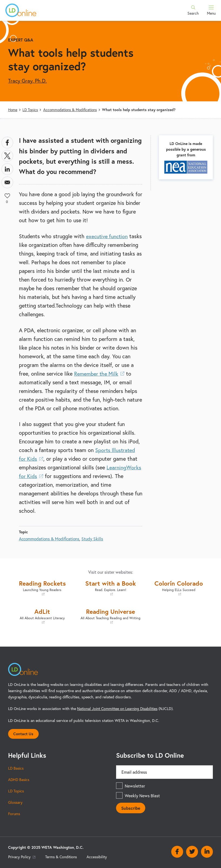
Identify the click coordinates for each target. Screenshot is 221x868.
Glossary (16, 802)
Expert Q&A (21, 40)
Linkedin (207, 851)
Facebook (177, 851)
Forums (14, 814)
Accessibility (99, 857)
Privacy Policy (22, 857)
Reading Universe (110, 615)
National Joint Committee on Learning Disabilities (118, 708)
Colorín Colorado (179, 587)
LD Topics (31, 110)
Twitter (192, 851)
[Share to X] (7, 156)
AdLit (42, 615)
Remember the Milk (100, 373)
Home (13, 110)
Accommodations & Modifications (72, 110)
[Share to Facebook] (7, 142)
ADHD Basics (19, 780)
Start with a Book (110, 587)
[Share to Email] (7, 182)
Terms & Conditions (62, 857)
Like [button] (7, 195)
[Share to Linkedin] (7, 169)
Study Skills (95, 538)
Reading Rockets (42, 587)
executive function (108, 236)
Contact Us (24, 733)
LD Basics (16, 768)
